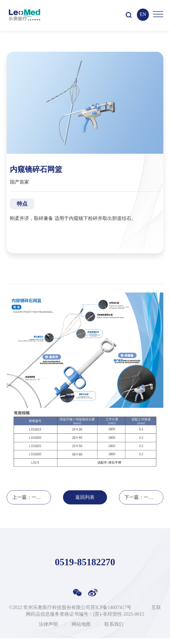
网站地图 (81, 631)
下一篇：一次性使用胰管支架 (144, 503)
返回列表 (85, 503)
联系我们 (114, 631)
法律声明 (48, 631)
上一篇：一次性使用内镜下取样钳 (32, 503)
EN (142, 14)
